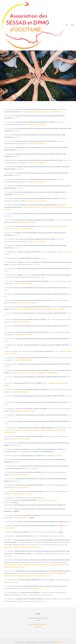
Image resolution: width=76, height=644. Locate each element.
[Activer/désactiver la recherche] (67, 25)
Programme (59, 456)
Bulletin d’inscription (56, 112)
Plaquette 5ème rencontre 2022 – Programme (27, 430)
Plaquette (30, 125)
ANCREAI (50, 595)
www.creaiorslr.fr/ (13, 582)
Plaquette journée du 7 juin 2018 (13, 565)
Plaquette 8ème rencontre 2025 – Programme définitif (38, 207)
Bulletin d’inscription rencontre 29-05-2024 (53, 309)
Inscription (37, 265)
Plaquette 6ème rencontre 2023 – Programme (33, 373)
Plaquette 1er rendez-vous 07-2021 (48, 500)
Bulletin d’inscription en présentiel (51, 430)
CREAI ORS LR (42, 601)
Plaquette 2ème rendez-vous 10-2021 (22, 494)
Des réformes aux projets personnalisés (31, 547)
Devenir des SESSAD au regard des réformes (37, 576)
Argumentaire (50, 226)
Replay (43, 277)
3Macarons (58, 642)
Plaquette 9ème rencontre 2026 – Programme (36, 112)
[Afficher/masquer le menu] (72, 25)
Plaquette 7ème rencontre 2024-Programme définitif (25, 309)
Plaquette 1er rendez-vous (21, 518)
